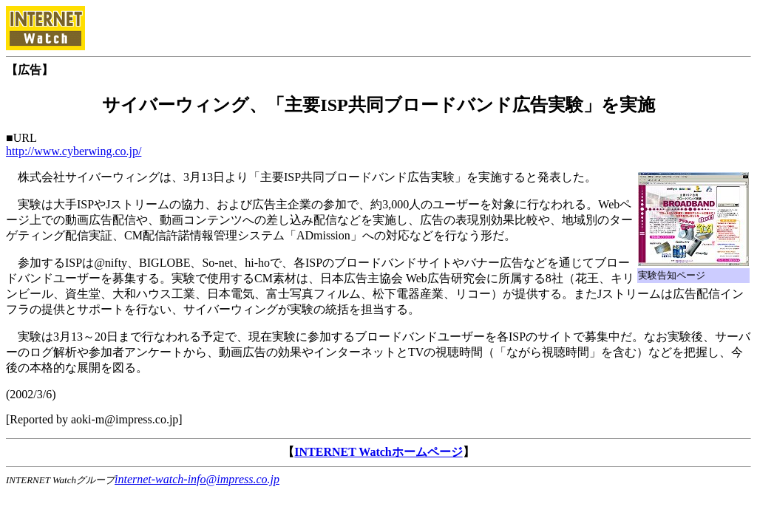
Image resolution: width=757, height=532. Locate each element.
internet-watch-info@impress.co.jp (197, 479)
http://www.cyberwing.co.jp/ (74, 151)
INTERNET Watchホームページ (378, 452)
